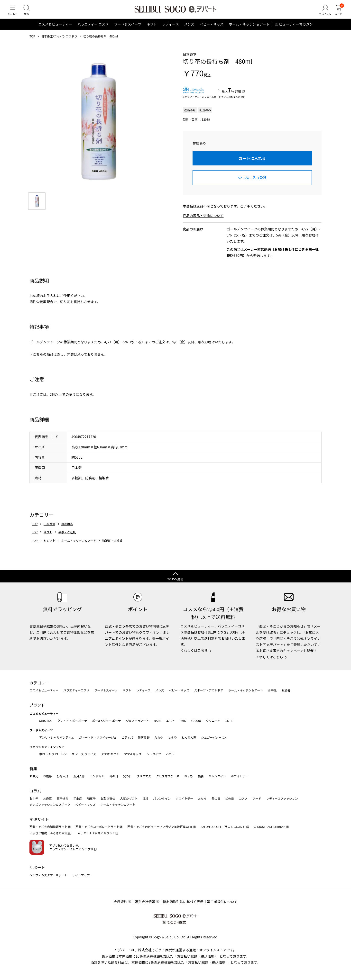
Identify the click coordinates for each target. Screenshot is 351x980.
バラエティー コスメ (93, 30)
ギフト (152, 30)
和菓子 (91, 798)
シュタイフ (154, 754)
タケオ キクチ (110, 754)
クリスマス (144, 776)
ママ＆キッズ (133, 754)
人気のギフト (129, 798)
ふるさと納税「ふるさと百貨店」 (51, 833)
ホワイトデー (240, 776)
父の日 (127, 776)
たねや (159, 737)
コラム (35, 791)
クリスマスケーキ (168, 776)
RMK (183, 721)
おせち (188, 776)
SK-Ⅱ (229, 721)
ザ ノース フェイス (84, 754)
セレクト (49, 546)
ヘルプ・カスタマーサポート (48, 875)
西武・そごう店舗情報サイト (48, 827)
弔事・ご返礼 (67, 538)
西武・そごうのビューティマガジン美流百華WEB (160, 827)
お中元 (272, 690)
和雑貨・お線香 (112, 546)
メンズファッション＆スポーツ (50, 805)
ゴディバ (127, 737)
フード (257, 798)
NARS (158, 721)
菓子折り (63, 798)
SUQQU (196, 721)
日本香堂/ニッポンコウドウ (59, 42)
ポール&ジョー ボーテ (106, 721)
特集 (33, 769)
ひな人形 (63, 776)
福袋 (201, 776)
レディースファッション (282, 798)
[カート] (338, 13)
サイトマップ (81, 875)
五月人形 (79, 776)
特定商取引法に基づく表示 (183, 902)
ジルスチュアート (137, 721)
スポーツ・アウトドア (209, 690)
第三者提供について (222, 902)
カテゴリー (39, 683)
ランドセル (97, 776)
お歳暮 (286, 690)
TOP (32, 42)
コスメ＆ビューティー (55, 30)
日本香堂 (190, 60)
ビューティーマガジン (296, 30)
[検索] (29, 13)
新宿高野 (144, 737)
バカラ (170, 754)
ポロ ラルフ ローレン (53, 754)
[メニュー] (13, 13)
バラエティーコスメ (76, 690)
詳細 (238, 97)
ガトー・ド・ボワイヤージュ (98, 737)
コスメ (243, 798)
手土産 (78, 798)
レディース (170, 30)
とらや (172, 737)
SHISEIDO (46, 721)
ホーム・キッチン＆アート (249, 30)
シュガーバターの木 (214, 737)
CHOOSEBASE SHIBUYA (270, 827)
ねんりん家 (189, 737)
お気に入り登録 (254, 183)
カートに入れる (252, 164)
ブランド (37, 705)
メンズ (189, 30)
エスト (170, 721)
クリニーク (213, 721)
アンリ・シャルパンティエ (57, 737)
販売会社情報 (145, 902)
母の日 (114, 776)
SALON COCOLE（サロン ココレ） (223, 827)
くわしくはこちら (194, 651)
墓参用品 (67, 530)
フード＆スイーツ (128, 30)
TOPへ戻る (175, 579)
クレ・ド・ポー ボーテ (72, 721)
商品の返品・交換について (203, 222)
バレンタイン (217, 776)
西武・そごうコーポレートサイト (97, 827)
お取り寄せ (108, 798)
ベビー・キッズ (212, 30)
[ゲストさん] (323, 13)
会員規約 (120, 902)
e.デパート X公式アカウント (97, 833)
